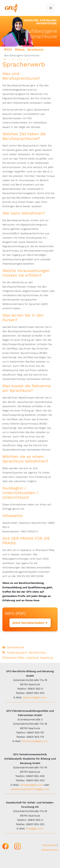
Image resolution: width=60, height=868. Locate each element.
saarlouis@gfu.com (35, 697)
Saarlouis (47, 658)
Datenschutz (50, 850)
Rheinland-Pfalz (14, 658)
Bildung (20, 49)
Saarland (32, 658)
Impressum (49, 845)
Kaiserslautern (17, 652)
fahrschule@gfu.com (35, 741)
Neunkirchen (37, 652)
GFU (8, 49)
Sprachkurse (35, 49)
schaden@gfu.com (31, 785)
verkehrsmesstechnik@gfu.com (30, 789)
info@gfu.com (35, 829)
